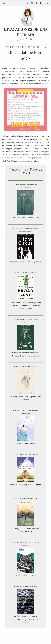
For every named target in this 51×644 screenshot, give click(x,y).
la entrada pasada (27, 68)
